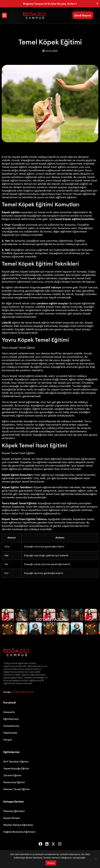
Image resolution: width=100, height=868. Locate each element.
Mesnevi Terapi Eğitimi (17, 789)
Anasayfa (9, 712)
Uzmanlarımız (11, 726)
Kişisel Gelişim (12, 818)
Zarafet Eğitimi (12, 775)
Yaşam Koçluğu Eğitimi (16, 768)
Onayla (51, 863)
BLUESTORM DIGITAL (23, 692)
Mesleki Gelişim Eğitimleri (18, 825)
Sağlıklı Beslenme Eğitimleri (19, 832)
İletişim (8, 740)
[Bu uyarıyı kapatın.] (97, 4)
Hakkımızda (10, 733)
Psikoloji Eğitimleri (14, 811)
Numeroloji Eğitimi (14, 782)
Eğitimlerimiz (11, 719)
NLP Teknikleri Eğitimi (16, 762)
